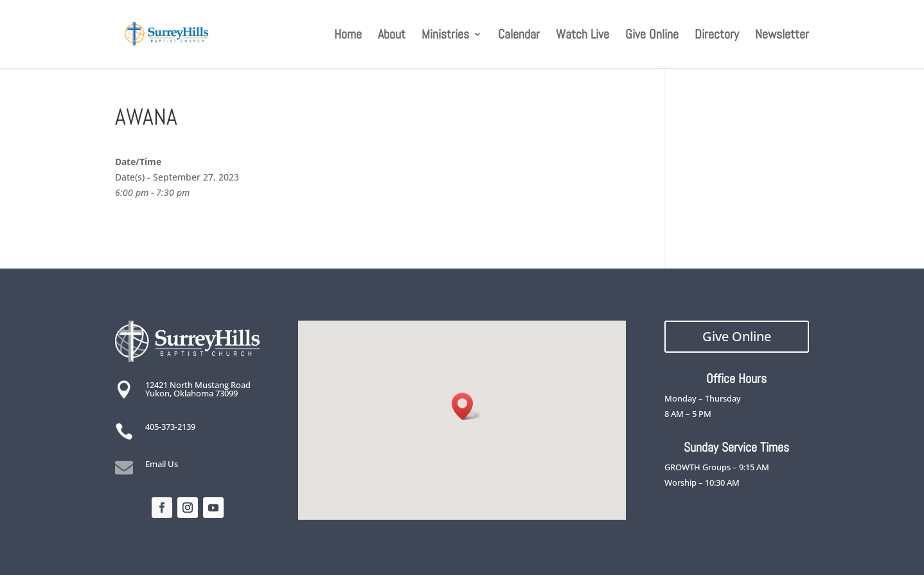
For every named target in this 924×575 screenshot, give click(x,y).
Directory (717, 36)
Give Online (652, 36)
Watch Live (582, 36)
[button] (466, 406)
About (392, 36)
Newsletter (782, 36)
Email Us (162, 464)
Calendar (519, 36)
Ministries (445, 36)
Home (348, 36)
